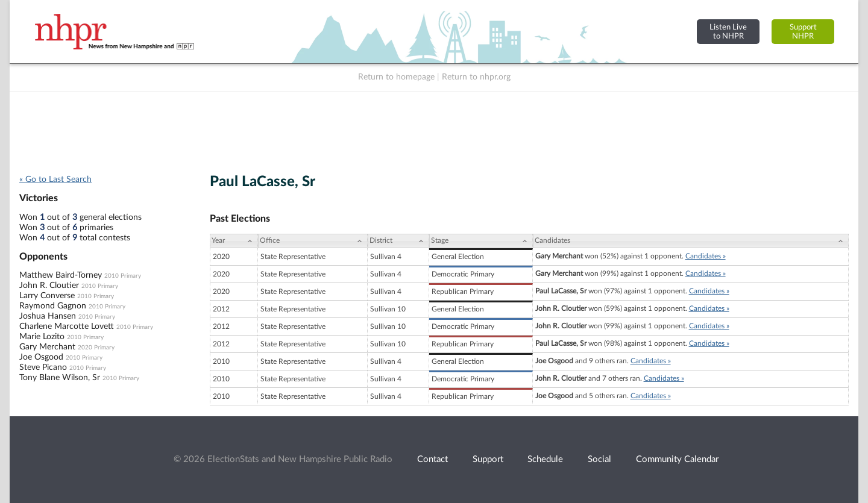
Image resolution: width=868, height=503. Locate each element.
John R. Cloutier (49, 286)
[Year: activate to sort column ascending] (234, 241)
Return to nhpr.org (476, 77)
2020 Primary (96, 348)
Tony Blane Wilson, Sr (60, 378)
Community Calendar (677, 459)
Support (488, 459)
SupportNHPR (803, 32)
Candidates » (706, 256)
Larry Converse (47, 296)
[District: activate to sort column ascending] (398, 241)
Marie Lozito (42, 337)
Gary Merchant (47, 347)
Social (599, 459)
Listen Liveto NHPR (728, 32)
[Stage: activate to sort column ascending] (481, 241)
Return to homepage (396, 77)
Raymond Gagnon (53, 306)
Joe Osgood (41, 357)
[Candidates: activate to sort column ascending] (691, 241)
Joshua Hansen (48, 316)
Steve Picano (43, 367)
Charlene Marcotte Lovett (67, 326)
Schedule (545, 459)
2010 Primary (123, 276)
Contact (432, 459)
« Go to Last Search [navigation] (55, 180)
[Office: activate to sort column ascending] (313, 241)
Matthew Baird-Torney (61, 275)
